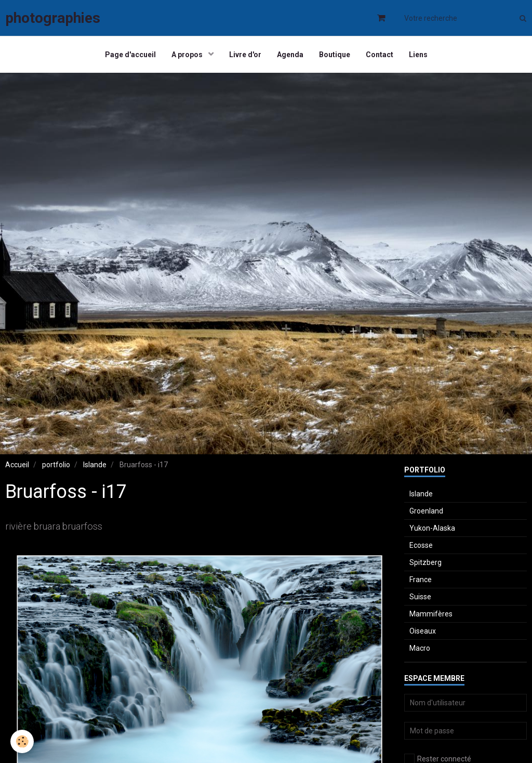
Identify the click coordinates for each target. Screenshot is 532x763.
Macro (420, 648)
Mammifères (431, 614)
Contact (380, 55)
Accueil (17, 465)
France (421, 580)
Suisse (420, 597)
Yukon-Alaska (432, 528)
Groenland (426, 511)
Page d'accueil (130, 55)
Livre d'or (245, 55)
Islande (95, 465)
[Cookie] (22, 741)
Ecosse (421, 545)
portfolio (56, 465)
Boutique (335, 55)
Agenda (290, 55)
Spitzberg (425, 562)
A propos (188, 55)
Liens (418, 55)
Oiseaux (423, 631)
